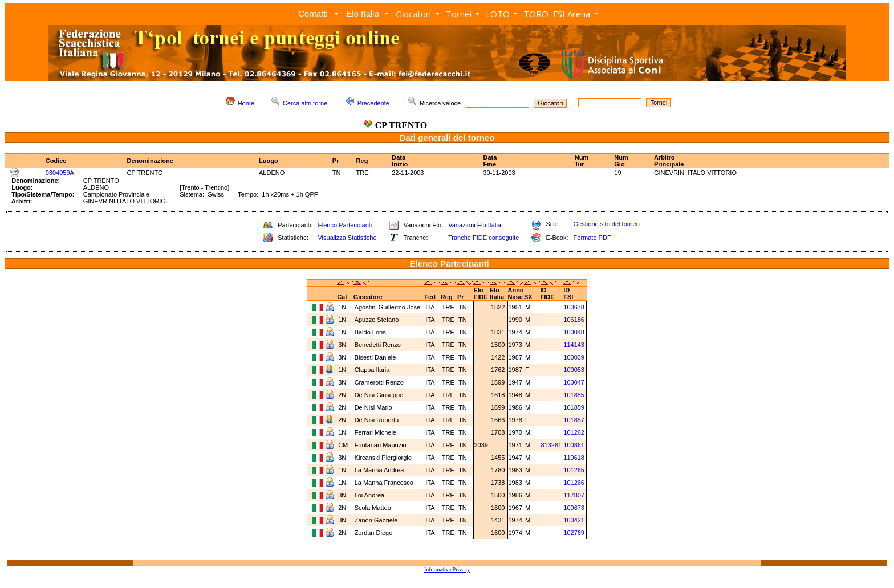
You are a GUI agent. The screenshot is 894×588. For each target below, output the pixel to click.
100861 (574, 445)
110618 (574, 458)
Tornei (459, 14)
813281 (552, 445)
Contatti (313, 13)
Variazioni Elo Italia (475, 225)
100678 (574, 307)
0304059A (60, 173)
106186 (574, 320)
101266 (574, 483)
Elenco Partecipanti (345, 225)
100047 (574, 382)
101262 (574, 432)
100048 (574, 332)
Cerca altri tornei (306, 103)
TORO (536, 14)
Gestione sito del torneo (607, 224)
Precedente (373, 103)
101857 (574, 420)
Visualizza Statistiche (347, 238)
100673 (574, 508)
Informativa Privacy (447, 569)
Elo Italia (363, 13)
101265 (574, 470)
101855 (574, 395)
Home (246, 103)
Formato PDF (592, 238)
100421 (574, 520)
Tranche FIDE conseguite (483, 238)
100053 (574, 370)
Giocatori (413, 14)
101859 (574, 407)
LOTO (498, 14)
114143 (574, 345)
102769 (574, 533)
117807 (574, 495)
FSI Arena (572, 14)
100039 (574, 357)
